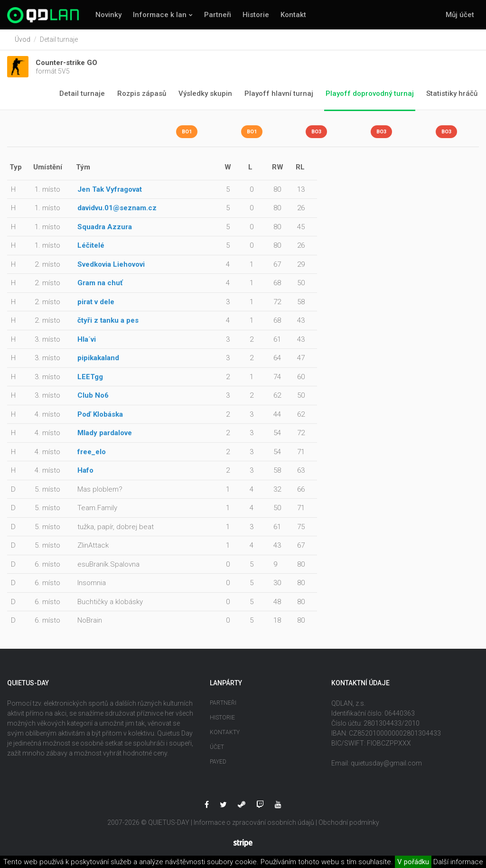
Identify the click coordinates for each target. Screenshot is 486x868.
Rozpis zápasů (142, 93)
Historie (256, 15)
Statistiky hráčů (452, 93)
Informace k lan (160, 15)
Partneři (218, 15)
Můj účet (460, 15)
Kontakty (225, 732)
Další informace (458, 862)
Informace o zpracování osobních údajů (254, 822)
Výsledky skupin (205, 93)
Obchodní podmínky (349, 822)
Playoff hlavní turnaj (279, 93)
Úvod (23, 39)
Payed (218, 762)
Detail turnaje (82, 93)
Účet (217, 747)
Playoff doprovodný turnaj (370, 93)
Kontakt (293, 15)
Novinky (108, 15)
